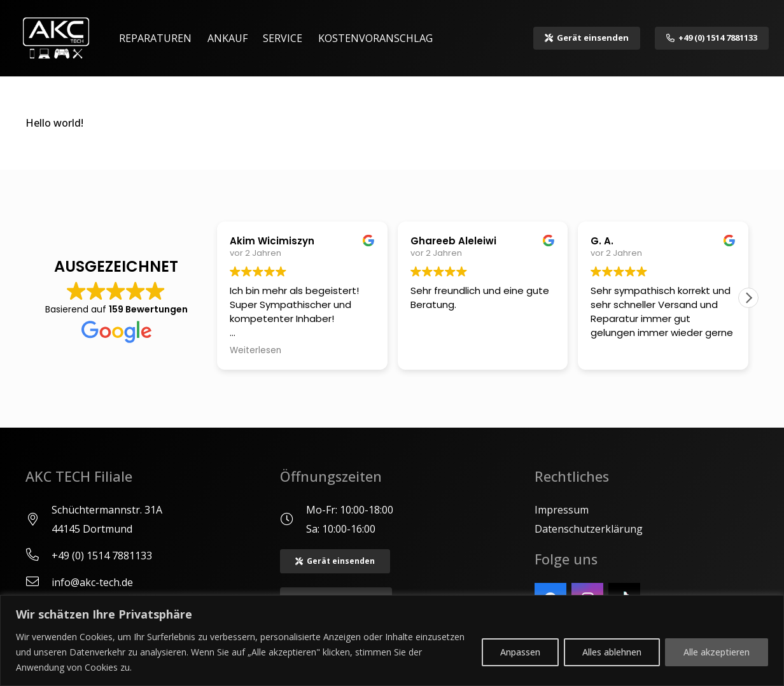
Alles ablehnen (612, 652)
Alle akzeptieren (717, 652)
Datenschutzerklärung (589, 529)
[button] (748, 298)
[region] (392, 640)
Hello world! (54, 123)
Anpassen (520, 652)
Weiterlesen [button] (255, 351)
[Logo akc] (56, 38)
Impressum (562, 510)
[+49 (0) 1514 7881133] (38, 556)
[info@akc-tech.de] (38, 582)
